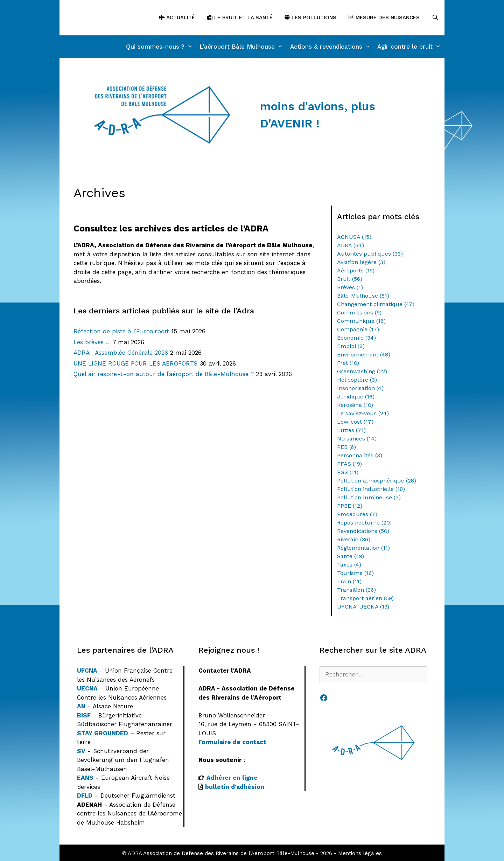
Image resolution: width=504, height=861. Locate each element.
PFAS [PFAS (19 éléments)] (349, 464)
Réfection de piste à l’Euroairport (121, 331)
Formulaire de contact (232, 742)
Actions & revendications (332, 47)
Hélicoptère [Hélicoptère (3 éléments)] (357, 380)
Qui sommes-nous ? (161, 47)
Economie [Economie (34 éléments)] (356, 338)
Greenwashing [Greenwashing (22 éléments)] (362, 371)
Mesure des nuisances (384, 18)
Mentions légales (360, 853)
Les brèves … (92, 342)
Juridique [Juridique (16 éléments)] (356, 397)
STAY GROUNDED (103, 733)
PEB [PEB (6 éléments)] (346, 447)
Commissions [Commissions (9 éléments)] (359, 313)
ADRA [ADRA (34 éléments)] (351, 245)
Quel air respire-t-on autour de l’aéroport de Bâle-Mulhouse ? (164, 374)
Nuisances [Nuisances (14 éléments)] (357, 439)
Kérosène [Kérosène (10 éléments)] (355, 405)
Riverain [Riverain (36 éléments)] (354, 539)
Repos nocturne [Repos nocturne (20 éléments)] (364, 523)
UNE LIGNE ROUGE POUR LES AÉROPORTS (135, 363)
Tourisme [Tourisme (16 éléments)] (355, 573)
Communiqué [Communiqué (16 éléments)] (361, 321)
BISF (84, 715)
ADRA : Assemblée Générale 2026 (121, 353)
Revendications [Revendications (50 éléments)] (363, 531)
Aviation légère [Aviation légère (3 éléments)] (361, 262)
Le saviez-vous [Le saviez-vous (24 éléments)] (363, 413)
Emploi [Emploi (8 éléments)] (351, 346)
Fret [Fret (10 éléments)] (348, 363)
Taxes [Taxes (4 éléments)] (349, 565)
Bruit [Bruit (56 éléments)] (350, 279)
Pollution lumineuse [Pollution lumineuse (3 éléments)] (369, 497)
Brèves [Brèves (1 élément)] (350, 287)
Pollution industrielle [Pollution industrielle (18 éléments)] (371, 489)
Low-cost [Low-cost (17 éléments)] (355, 422)
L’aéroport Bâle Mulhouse (243, 47)
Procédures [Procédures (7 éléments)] (357, 514)
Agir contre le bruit (411, 47)
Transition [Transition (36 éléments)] (356, 590)
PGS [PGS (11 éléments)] (348, 472)
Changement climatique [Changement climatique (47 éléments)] (376, 304)
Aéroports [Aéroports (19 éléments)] (356, 270)
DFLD (85, 796)
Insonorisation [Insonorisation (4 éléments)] (360, 388)
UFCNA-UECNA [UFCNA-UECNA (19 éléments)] (363, 607)
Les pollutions (310, 18)
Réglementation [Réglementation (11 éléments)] (363, 548)
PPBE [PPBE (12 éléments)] (350, 506)
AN (81, 706)
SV (81, 751)
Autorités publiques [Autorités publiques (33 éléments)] (370, 254)
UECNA (87, 688)
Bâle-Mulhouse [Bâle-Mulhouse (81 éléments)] (363, 296)
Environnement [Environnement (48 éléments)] (364, 355)
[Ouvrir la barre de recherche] (435, 18)
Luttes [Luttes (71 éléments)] (351, 430)
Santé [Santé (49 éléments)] (351, 556)
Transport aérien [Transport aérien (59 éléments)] (365, 598)
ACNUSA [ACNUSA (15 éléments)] (354, 237)
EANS (85, 778)
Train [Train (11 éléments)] (349, 581)
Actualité (177, 18)
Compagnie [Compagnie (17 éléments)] (358, 329)
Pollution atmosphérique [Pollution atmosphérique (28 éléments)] (377, 481)
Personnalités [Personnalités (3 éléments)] (360, 455)
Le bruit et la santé (240, 18)
